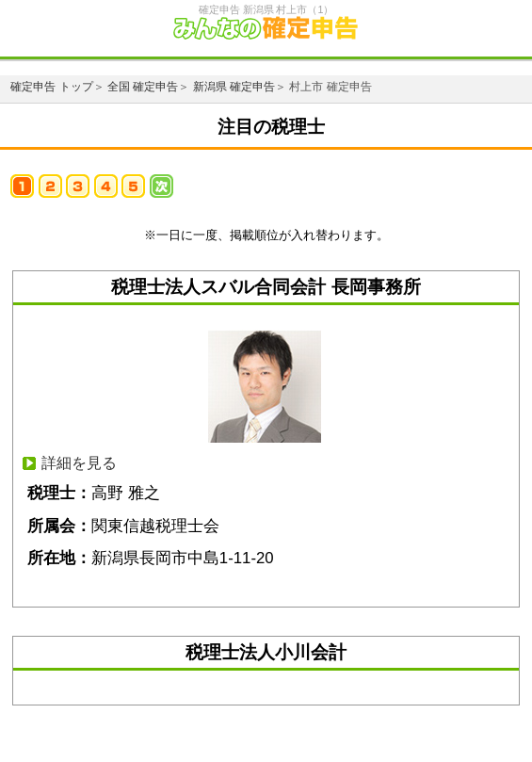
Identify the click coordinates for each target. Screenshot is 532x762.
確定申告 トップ (51, 87)
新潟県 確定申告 (234, 87)
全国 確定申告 (143, 87)
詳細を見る (79, 463)
